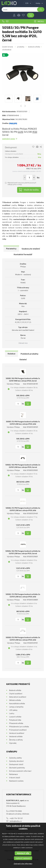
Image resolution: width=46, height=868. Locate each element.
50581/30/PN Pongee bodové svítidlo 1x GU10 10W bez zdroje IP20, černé (23, 379)
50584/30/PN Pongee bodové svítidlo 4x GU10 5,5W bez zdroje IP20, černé (23, 552)
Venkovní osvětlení (17, 733)
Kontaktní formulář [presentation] (23, 254)
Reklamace (13, 774)
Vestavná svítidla (16, 736)
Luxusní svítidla (15, 717)
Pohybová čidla (15, 720)
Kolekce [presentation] (12, 354)
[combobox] (28, 3)
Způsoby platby (15, 758)
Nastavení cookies (16, 781)
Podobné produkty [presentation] (29, 354)
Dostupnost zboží (16, 764)
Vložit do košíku (31, 190)
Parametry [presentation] (11, 249)
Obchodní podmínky (17, 768)
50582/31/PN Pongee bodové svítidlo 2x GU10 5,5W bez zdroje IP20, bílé (23, 595)
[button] (34, 178)
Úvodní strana (8, 47)
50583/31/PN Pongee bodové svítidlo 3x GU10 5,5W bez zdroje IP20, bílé (23, 639)
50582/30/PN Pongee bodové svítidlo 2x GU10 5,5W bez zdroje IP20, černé (23, 466)
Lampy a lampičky (16, 707)
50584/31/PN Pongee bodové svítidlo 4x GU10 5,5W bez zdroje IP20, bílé (23, 509)
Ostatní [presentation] (23, 359)
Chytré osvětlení (16, 694)
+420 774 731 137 (3, 21)
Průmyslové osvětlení (18, 730)
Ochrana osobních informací (20, 771)
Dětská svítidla (15, 700)
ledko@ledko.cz (7, 21)
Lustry (12, 713)
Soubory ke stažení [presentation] (31, 249)
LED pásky (13, 710)
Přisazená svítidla (16, 723)
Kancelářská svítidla (17, 703)
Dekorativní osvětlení (18, 697)
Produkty (21, 47)
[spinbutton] (29, 178)
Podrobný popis (9, 139)
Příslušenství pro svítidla (19, 726)
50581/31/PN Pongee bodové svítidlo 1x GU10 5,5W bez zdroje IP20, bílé (23, 423)
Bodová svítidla (34, 47)
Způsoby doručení (16, 761)
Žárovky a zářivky (16, 740)
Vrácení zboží (15, 777)
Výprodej (13, 743)
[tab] (11, 249)
